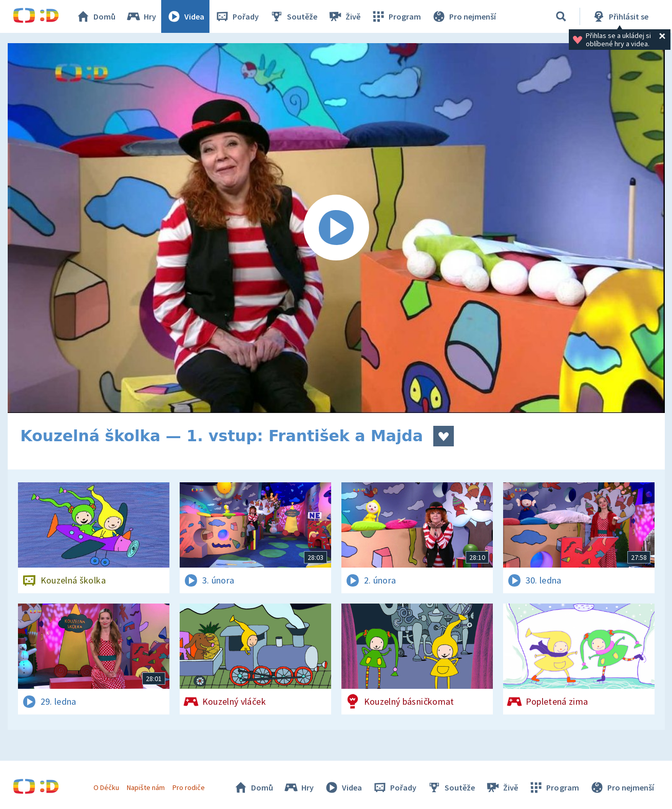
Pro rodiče (189, 787)
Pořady (237, 16)
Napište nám (146, 787)
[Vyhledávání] (561, 16)
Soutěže (293, 16)
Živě (344, 16)
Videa (185, 16)
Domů (95, 16)
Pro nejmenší (464, 16)
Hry (141, 16)
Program (396, 16)
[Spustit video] (336, 228)
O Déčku (106, 787)
